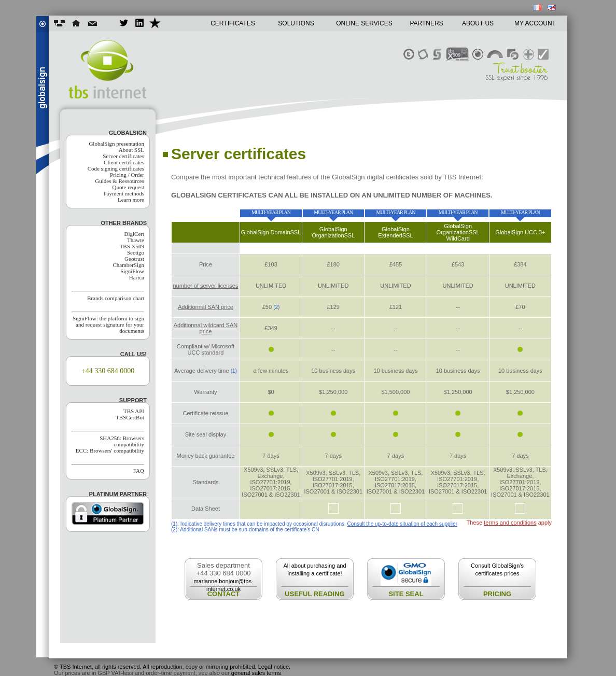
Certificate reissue (205, 413)
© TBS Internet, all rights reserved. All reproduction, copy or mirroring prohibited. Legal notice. (172, 667)
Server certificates (123, 156)
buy (271, 248)
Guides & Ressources (120, 181)
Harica (137, 277)
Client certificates (124, 162)
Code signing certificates (116, 168)
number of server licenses (205, 286)
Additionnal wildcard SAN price (206, 328)
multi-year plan (271, 212)
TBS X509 (132, 246)
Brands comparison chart (116, 298)
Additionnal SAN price (206, 307)
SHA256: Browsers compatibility (122, 441)
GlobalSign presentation (116, 144)
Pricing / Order (127, 175)
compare (314, 637)
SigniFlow (132, 271)
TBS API (134, 411)
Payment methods (124, 193)
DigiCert (135, 234)
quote (505, 637)
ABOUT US (478, 23)
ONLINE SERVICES (364, 23)
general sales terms (256, 673)
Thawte (136, 240)
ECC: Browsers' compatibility (110, 450)
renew (410, 637)
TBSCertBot (130, 417)
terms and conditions (510, 523)
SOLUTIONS (296, 23)
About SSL (131, 150)
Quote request (128, 187)
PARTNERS (426, 23)
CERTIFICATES (233, 23)
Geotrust (134, 259)
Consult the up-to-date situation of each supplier (402, 524)
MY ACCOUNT (535, 23)
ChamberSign (129, 265)
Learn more (131, 200)
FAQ (139, 471)
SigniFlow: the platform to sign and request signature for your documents (108, 325)
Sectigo (136, 252)
